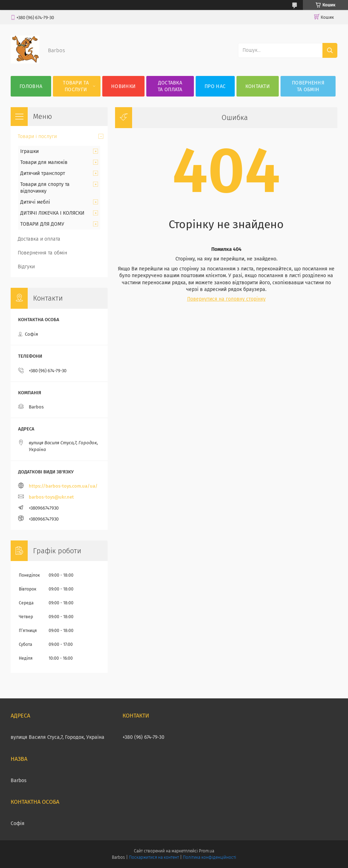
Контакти (258, 86)
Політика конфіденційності (210, 857)
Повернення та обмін (308, 86)
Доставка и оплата (39, 239)
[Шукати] (330, 50)
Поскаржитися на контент (154, 857)
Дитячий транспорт (43, 173)
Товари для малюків (44, 162)
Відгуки (26, 267)
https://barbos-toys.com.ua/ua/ (63, 486)
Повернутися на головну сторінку (226, 299)
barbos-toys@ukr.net (51, 497)
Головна (31, 86)
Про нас (215, 86)
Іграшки (29, 151)
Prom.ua (206, 851)
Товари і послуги (37, 136)
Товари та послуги (76, 86)
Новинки (123, 86)
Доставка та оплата (170, 86)
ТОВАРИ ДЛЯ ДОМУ (42, 224)
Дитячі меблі (35, 202)
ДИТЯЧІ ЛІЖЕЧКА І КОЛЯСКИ (52, 213)
